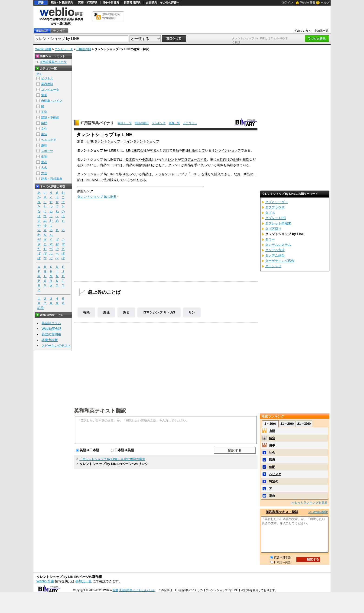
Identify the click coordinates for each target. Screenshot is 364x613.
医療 (272, 460)
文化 (44, 129)
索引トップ (125, 123)
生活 (44, 134)
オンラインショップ (226, 150)
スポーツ (47, 151)
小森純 (147, 159)
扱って (85, 165)
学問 (44, 123)
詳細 (149, 165)
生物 (44, 157)
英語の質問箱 (51, 334)
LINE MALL (92, 180)
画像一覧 (174, 123)
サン (192, 312)
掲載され (233, 165)
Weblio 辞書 (308, 3)
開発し (187, 150)
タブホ (270, 213)
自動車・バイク (52, 101)
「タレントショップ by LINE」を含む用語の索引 (112, 459)
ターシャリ (273, 266)
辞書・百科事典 (52, 179)
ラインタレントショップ (141, 141)
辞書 (41, 3)
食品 (44, 162)
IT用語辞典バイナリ (97, 123)
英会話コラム (51, 323)
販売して (198, 150)
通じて (209, 174)
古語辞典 (151, 3)
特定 (272, 438)
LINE (194, 174)
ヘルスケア (49, 140)
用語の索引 (142, 123)
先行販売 (110, 180)
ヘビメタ (275, 474)
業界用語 (47, 84)
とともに (158, 165)
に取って (204, 165)
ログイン (287, 2)
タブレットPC (276, 218)
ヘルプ (325, 3)
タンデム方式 (275, 250)
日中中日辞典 (111, 3)
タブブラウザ (275, 207)
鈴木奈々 (132, 159)
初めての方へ (303, 31)
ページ (111, 165)
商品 (176, 150)
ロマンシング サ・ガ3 (159, 312)
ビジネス (47, 78)
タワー (270, 239)
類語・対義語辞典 (62, 3)
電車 (44, 95)
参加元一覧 (321, 31)
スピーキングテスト (56, 346)
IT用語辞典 (84, 49)
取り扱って (127, 174)
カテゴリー (190, 123)
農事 (272, 445)
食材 (236, 159)
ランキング (159, 123)
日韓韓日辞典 (132, 3)
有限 (86, 312)
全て (39, 74)
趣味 (44, 145)
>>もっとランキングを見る (309, 503)
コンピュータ (64, 49)
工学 (44, 112)
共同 (166, 150)
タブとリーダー (276, 202)
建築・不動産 (50, 117)
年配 (272, 467)
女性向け (223, 159)
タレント (171, 159)
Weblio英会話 (52, 329)
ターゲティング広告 (280, 261)
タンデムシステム (278, 245)
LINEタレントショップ (104, 141)
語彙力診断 (50, 340)
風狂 (106, 312)
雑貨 (246, 159)
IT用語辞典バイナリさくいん (137, 590)
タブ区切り (273, 229)
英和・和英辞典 (88, 3)
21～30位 (304, 424)
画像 (139, 165)
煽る (126, 312)
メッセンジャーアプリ (171, 174)
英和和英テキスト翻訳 (100, 410)
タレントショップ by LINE (96, 197)
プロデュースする (194, 159)
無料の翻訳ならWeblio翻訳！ (111, 16)
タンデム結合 (275, 255)
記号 (41, 308)
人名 (44, 168)
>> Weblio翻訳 (318, 512)
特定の (274, 481)
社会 (272, 453)
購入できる (222, 174)
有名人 (155, 150)
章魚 (272, 496)
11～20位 (287, 424)
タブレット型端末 (278, 223)
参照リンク (85, 191)
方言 (44, 173)
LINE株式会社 (136, 150)
